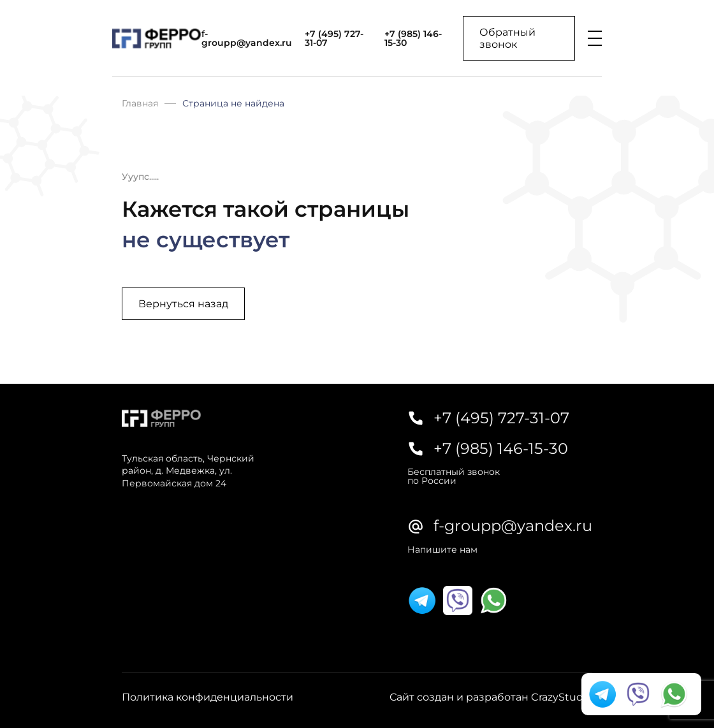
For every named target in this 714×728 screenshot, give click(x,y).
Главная (140, 103)
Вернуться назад (183, 304)
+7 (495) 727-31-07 (334, 38)
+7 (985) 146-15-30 (413, 38)
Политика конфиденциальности (208, 697)
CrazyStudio (562, 697)
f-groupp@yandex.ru (247, 38)
